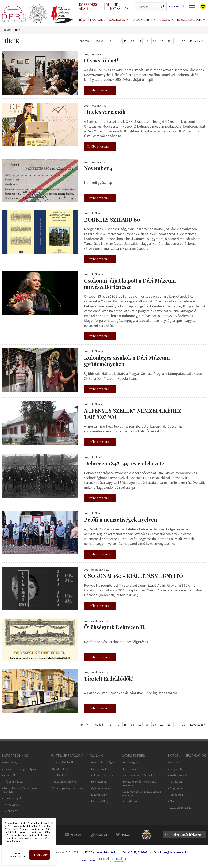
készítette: (89, 860)
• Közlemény (10, 763)
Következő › (198, 41)
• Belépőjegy (10, 811)
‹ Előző (99, 41)
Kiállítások (117, 20)
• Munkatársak (98, 782)
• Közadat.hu (129, 802)
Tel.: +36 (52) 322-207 (135, 852)
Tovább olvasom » (98, 90)
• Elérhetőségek (12, 798)
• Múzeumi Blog (99, 801)
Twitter (126, 835)
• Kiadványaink (98, 795)
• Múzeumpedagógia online (67, 788)
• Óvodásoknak (60, 769)
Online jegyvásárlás (117, 6)
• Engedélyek (176, 788)
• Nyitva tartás (11, 805)
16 (132, 41)
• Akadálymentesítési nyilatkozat (141, 775)
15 (125, 41)
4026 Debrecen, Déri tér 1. (100, 852)
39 (183, 41)
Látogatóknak (142, 20)
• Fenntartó (175, 763)
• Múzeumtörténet (101, 769)
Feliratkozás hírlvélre (186, 835)
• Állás (172, 801)
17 (140, 41)
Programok (98, 20)
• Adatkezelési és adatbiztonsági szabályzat (142, 793)
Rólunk (165, 20)
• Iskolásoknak (59, 775)
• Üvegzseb (175, 769)
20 (162, 41)
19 (154, 41)
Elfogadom (39, 855)
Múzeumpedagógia (189, 20)
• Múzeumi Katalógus (102, 763)
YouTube (76, 835)
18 (147, 41)
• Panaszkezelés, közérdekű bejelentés (139, 783)
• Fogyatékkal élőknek (64, 782)
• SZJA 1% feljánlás (180, 808)
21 (169, 41)
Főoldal (6, 30)
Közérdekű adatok (89, 6)
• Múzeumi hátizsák (14, 782)
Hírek (83, 20)
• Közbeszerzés (178, 775)
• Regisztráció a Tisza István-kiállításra (19, 790)
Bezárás (50, 824)
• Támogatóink (177, 795)
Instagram (101, 835)
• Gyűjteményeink (100, 788)
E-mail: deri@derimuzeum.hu (171, 852)
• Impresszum (130, 769)
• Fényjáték (9, 775)
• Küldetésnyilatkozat (102, 775)
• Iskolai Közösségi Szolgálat (19, 769)
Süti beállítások (17, 855)
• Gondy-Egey (130, 763)
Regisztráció (176, 7)
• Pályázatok (175, 782)
